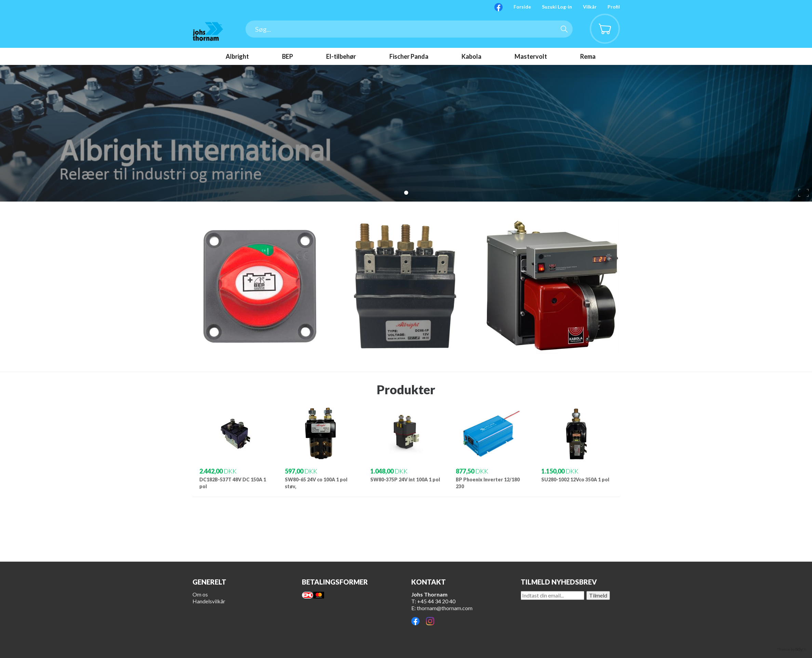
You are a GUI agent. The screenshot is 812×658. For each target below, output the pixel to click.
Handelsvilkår (209, 601)
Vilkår (590, 7)
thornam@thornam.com (445, 608)
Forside (522, 7)
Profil (614, 7)
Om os (200, 594)
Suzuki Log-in (557, 7)
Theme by (792, 649)
